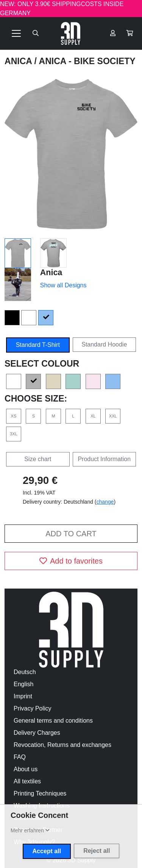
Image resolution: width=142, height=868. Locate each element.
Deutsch (25, 672)
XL (93, 416)
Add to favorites (71, 561)
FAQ (20, 757)
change (105, 502)
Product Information (104, 459)
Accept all (47, 851)
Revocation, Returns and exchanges (62, 745)
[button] (130, 33)
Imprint (23, 696)
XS (14, 416)
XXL (113, 416)
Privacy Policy (33, 708)
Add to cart (71, 534)
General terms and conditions (53, 721)
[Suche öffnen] (36, 33)
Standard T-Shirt (38, 345)
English (23, 684)
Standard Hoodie (104, 344)
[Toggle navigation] (16, 33)
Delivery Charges (37, 733)
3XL (14, 434)
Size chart (38, 459)
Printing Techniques (40, 793)
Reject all (97, 851)
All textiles (27, 781)
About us (26, 769)
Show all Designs (63, 285)
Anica (20, 61)
